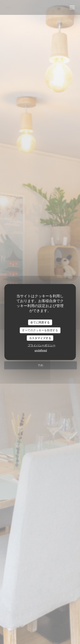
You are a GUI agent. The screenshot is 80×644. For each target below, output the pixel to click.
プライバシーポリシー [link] (42, 345)
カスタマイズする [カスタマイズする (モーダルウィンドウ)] (40, 338)
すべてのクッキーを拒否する (40, 330)
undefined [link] (41, 350)
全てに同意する (40, 322)
